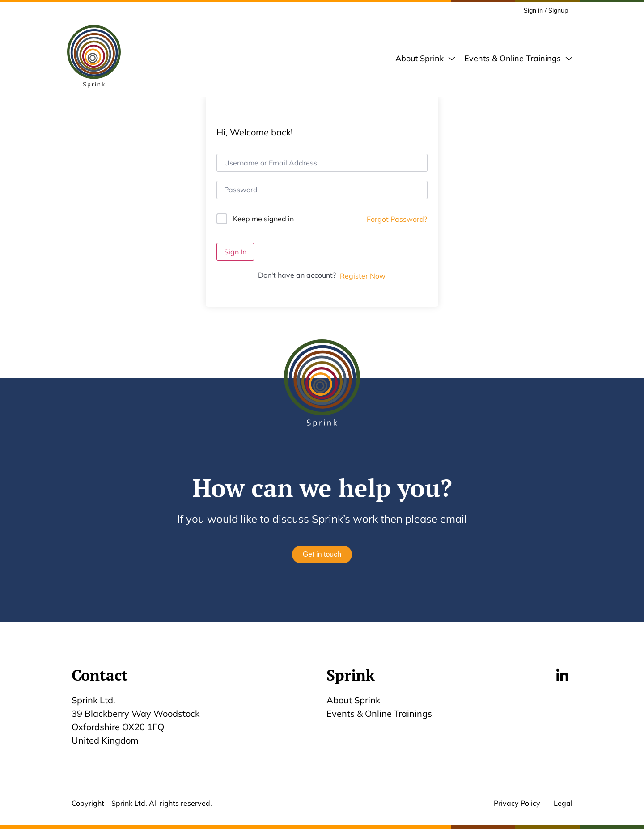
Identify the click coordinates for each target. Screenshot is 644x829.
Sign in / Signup (546, 10)
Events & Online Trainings (379, 713)
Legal (563, 803)
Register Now (363, 276)
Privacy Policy (517, 803)
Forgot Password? (397, 219)
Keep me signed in (263, 219)
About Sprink (353, 700)
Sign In (235, 252)
